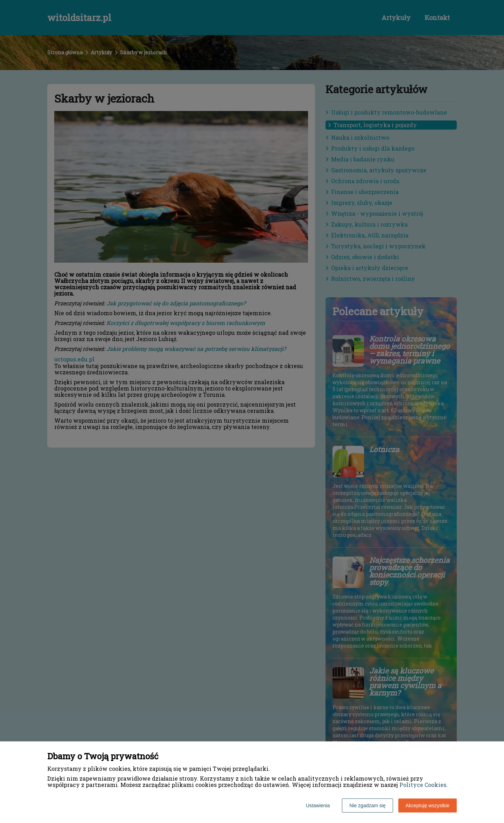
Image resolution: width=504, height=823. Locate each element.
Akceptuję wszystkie (428, 805)
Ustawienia (318, 805)
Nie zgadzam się (367, 805)
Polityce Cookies (423, 785)
